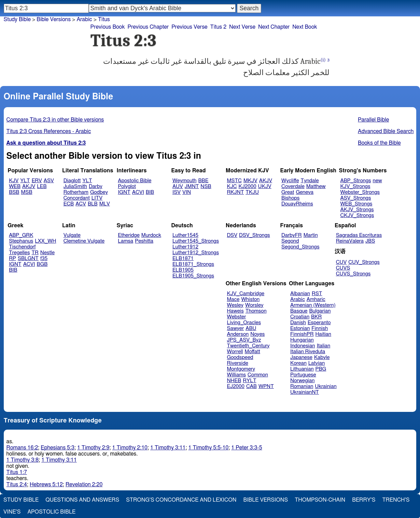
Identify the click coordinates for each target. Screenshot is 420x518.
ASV (49, 181)
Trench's (396, 500)
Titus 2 (219, 27)
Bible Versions (54, 19)
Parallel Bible (373, 120)
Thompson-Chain (320, 500)
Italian (323, 346)
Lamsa (125, 241)
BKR (316, 317)
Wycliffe (290, 181)
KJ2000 (248, 186)
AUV (178, 186)
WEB (15, 186)
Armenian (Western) (313, 305)
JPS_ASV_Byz (244, 340)
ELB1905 (183, 270)
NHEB (234, 381)
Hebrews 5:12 (46, 485)
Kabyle (322, 357)
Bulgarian (320, 311)
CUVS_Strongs (353, 274)
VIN (187, 192)
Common (258, 375)
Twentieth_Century (248, 346)
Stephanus (21, 241)
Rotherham (76, 192)
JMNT (192, 186)
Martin (311, 235)
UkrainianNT (305, 392)
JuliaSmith (75, 186)
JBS (370, 241)
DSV (232, 235)
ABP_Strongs (355, 181)
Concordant (77, 198)
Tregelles (19, 253)
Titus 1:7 (17, 472)
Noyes (257, 334)
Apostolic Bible (51, 512)
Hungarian (302, 340)
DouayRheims (297, 204)
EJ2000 (236, 386)
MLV (105, 204)
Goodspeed (240, 357)
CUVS (343, 268)
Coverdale (293, 186)
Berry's (364, 500)
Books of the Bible (379, 143)
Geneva (305, 192)
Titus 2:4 (17, 485)
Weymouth (185, 181)
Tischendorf (22, 247)
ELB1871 (183, 258)
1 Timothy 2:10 (130, 448)
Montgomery (241, 369)
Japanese (301, 357)
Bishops (290, 198)
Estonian (300, 328)
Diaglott (72, 181)
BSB (14, 192)
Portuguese (303, 375)
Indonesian (303, 346)
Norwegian (302, 381)
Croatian (300, 317)
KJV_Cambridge (246, 294)
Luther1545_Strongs (196, 241)
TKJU (252, 192)
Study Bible (17, 19)
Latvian (317, 363)
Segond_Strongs (300, 247)
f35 (44, 258)
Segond (290, 241)
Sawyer (236, 328)
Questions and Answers (82, 500)
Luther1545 (185, 235)
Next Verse (242, 27)
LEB (42, 186)
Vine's (12, 512)
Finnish (320, 328)
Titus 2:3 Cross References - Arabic (49, 131)
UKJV (265, 186)
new (377, 181)
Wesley (235, 305)
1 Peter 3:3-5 (247, 448)
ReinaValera (350, 241)
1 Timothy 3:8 (23, 460)
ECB (69, 204)
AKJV (29, 186)
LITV (97, 198)
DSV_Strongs (255, 235)
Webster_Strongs (360, 192)
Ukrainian (326, 386)
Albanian (300, 294)
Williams (237, 375)
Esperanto (319, 323)
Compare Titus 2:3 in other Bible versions (55, 120)
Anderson (238, 334)
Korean (298, 363)
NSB (206, 186)
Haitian (323, 334)
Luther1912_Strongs (196, 253)
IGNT (124, 192)
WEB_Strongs (356, 204)
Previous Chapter (148, 27)
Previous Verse (189, 27)
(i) (323, 60)
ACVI (138, 192)
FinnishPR (302, 334)
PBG (321, 369)
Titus (104, 19)
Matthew (316, 186)
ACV (81, 204)
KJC (232, 186)
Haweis (235, 311)
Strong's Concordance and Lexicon (181, 500)
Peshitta (144, 241)
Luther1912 (185, 247)
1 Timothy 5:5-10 (209, 448)
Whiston (250, 299)
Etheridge (129, 235)
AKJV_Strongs (357, 210)
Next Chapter (274, 27)
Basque (299, 311)
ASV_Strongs (355, 198)
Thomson (256, 311)
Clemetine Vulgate (84, 241)
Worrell (235, 352)
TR (35, 253)
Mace (233, 299)
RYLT (249, 381)
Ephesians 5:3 (58, 448)
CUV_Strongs (364, 262)
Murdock (151, 235)
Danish (298, 323)
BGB (42, 264)
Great (288, 192)
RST (317, 294)
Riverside (238, 363)
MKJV (250, 181)
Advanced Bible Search (386, 131)
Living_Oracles (244, 323)
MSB (26, 192)
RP (12, 258)
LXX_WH (45, 241)
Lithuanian (302, 369)
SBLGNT (28, 258)
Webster (237, 317)
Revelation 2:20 (84, 485)
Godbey (99, 192)
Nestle (47, 253)
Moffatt (253, 352)
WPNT (266, 386)
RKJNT (236, 192)
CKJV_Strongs (357, 215)
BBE (204, 181)
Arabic (84, 19)
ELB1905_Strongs (193, 276)
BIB (150, 192)
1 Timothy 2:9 (93, 448)
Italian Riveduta (308, 352)
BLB (93, 204)
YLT (25, 181)
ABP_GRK (21, 235)
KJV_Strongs (355, 186)
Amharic (316, 299)
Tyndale (310, 181)
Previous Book (108, 27)
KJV (14, 181)
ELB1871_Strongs (193, 264)
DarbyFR (292, 235)
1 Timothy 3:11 (168, 448)
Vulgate (72, 235)
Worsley (254, 305)
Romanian (302, 386)
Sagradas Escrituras (359, 235)
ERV (37, 181)
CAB (251, 386)
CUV (341, 262)
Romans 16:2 (22, 448)
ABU (251, 328)
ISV (177, 192)
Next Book (305, 27)
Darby (96, 186)
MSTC (234, 181)
